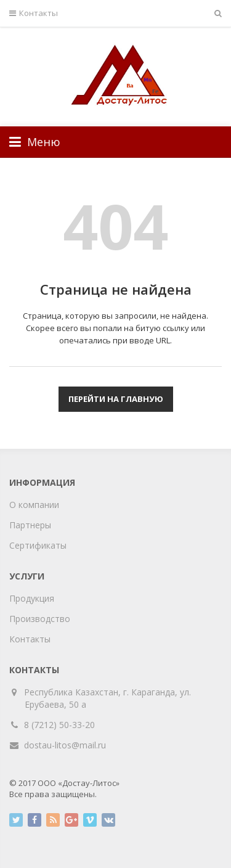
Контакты (34, 13)
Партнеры (30, 525)
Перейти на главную (116, 399)
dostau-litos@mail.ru (65, 745)
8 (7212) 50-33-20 (59, 725)
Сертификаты (38, 545)
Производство (40, 619)
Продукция (32, 598)
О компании (34, 505)
